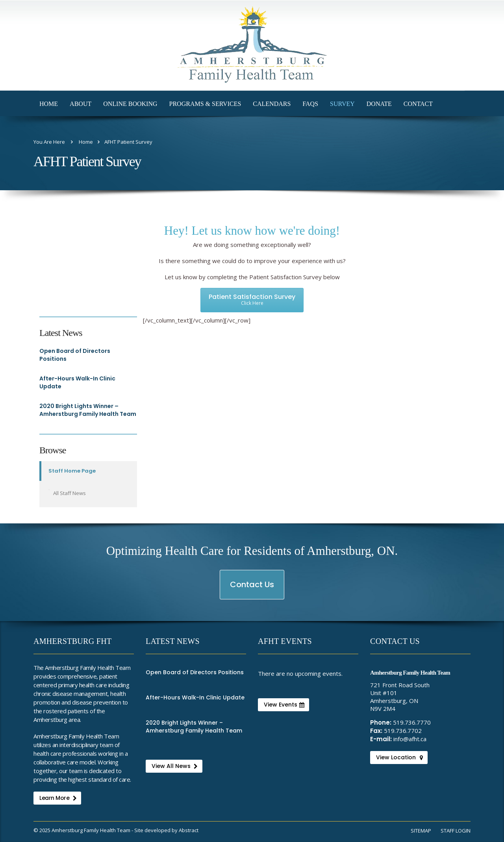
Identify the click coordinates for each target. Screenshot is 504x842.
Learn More (58, 798)
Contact (418, 104)
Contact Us (252, 589)
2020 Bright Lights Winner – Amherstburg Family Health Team (88, 410)
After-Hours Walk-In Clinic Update (77, 382)
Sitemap (421, 831)
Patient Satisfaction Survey (252, 299)
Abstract (189, 830)
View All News (175, 766)
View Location (399, 757)
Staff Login (456, 831)
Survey (342, 104)
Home (49, 104)
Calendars (272, 104)
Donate (379, 104)
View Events (284, 705)
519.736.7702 (403, 731)
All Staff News (69, 493)
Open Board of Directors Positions (75, 355)
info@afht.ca (410, 739)
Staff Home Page (72, 471)
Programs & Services (205, 104)
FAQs (310, 104)
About (81, 104)
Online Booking (130, 104)
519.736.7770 (412, 722)
